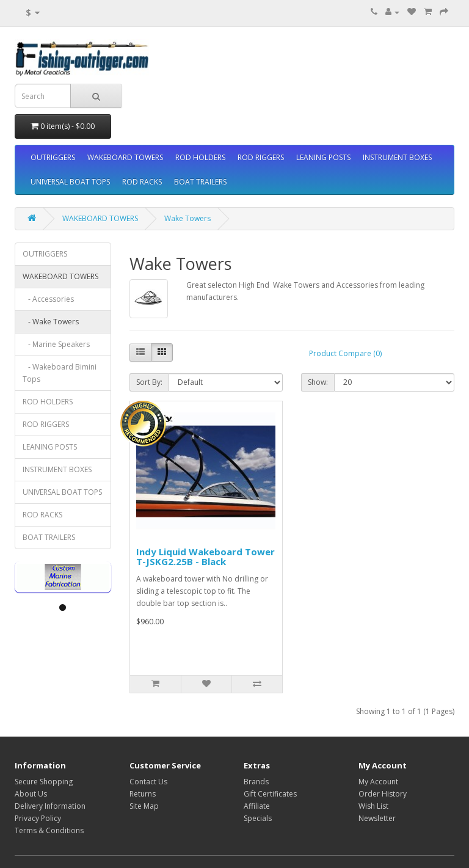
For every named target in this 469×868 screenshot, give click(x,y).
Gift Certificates (270, 794)
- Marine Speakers (56, 344)
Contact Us (148, 782)
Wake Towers (187, 218)
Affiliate (257, 806)
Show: (318, 382)
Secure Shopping (44, 782)
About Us (31, 794)
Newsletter (377, 818)
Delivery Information (50, 806)
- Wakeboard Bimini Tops (60, 373)
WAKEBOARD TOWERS (125, 157)
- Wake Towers (51, 322)
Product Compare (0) (345, 353)
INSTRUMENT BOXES (397, 157)
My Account (378, 782)
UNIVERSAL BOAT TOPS (70, 182)
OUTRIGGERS (53, 157)
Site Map (144, 806)
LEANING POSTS (323, 157)
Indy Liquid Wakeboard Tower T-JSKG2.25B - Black (205, 557)
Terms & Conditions (49, 830)
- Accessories (48, 299)
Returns (143, 794)
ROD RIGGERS (261, 157)
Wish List (373, 806)
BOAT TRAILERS (200, 182)
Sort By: (149, 382)
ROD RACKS (142, 182)
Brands (256, 782)
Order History (383, 794)
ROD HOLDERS (200, 157)
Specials (258, 818)
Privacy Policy (38, 818)
